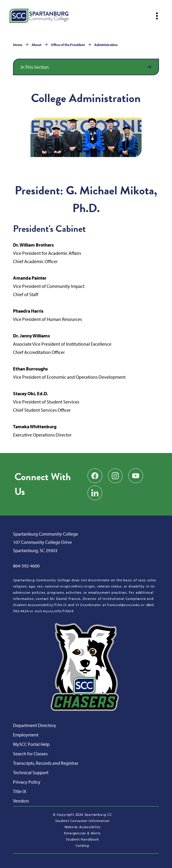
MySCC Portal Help (31, 744)
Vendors (21, 801)
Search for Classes (30, 754)
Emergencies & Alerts (82, 833)
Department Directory (35, 725)
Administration (106, 45)
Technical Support (31, 772)
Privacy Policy (27, 782)
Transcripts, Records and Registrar (46, 763)
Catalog (82, 845)
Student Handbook (82, 839)
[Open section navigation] (86, 67)
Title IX (20, 791)
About (36, 45)
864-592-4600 (26, 566)
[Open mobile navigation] (157, 16)
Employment (26, 735)
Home (18, 45)
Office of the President (68, 45)
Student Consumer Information (82, 821)
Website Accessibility (83, 827)
